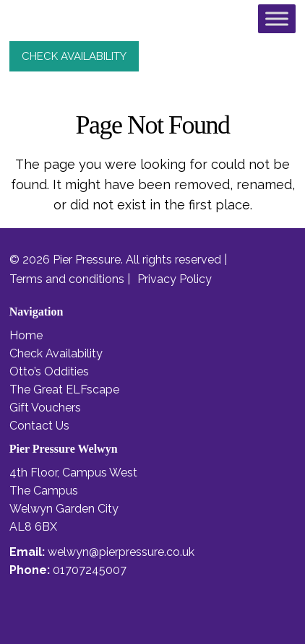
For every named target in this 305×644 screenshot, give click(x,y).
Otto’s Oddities (49, 371)
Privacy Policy (175, 279)
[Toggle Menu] (277, 18)
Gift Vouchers (45, 408)
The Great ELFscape (64, 390)
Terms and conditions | (70, 279)
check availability (74, 56)
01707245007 (90, 570)
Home (26, 335)
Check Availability (56, 353)
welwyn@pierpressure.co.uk (121, 552)
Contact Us (39, 426)
